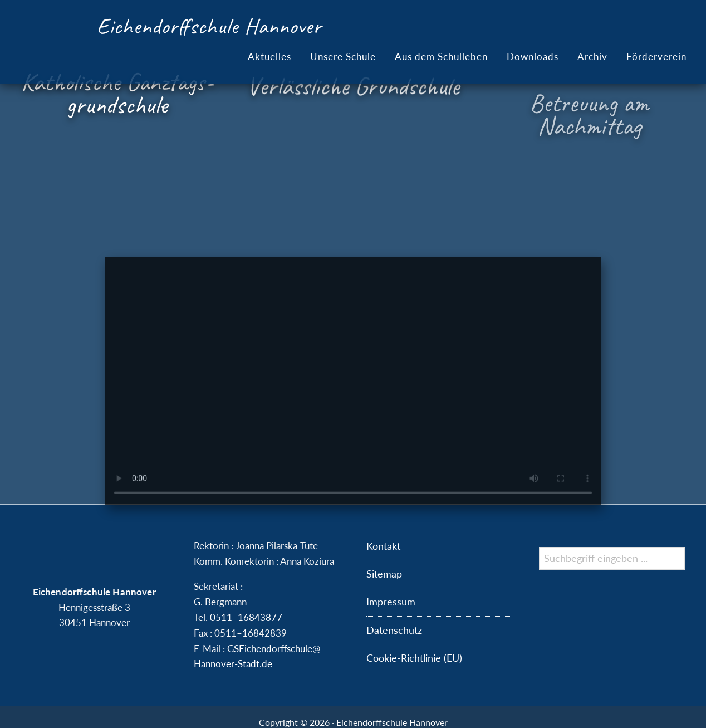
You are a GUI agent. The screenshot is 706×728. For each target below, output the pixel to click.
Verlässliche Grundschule (353, 92)
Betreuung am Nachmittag (589, 126)
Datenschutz (394, 630)
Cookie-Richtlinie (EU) (414, 658)
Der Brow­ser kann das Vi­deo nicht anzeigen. (353, 408)
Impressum (391, 602)
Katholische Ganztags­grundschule (117, 94)
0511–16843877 (246, 617)
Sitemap (384, 574)
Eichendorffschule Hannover (209, 26)
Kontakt (383, 546)
